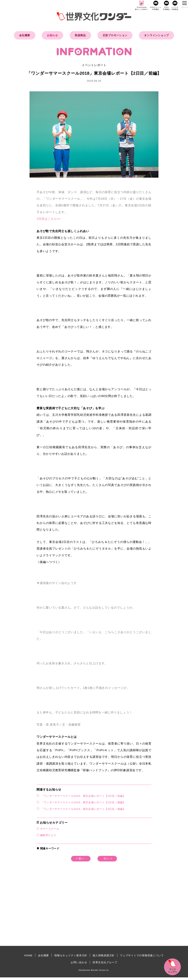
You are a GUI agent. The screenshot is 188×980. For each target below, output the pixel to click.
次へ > (108, 859)
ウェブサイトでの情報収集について (142, 955)
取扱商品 (80, 35)
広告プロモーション (115, 35)
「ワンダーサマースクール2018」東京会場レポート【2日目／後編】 (81, 809)
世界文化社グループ (105, 962)
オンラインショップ (156, 35)
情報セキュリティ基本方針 (71, 955)
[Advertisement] (64, 914)
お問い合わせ (79, 962)
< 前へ (80, 859)
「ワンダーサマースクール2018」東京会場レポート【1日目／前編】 (81, 796)
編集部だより (48, 835)
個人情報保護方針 (104, 955)
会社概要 (25, 35)
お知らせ (52, 35)
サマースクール (50, 829)
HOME (28, 955)
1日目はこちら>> (49, 219)
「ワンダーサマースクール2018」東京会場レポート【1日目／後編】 (81, 802)
